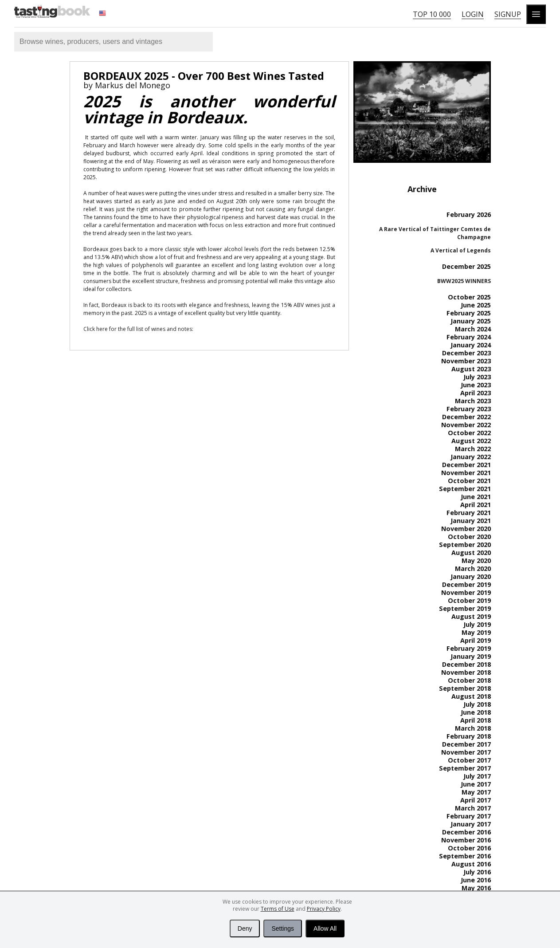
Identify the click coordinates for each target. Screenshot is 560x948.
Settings (283, 928)
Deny (245, 928)
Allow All (325, 928)
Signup (508, 14)
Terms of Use (278, 909)
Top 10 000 (432, 14)
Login (473, 14)
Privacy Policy (324, 909)
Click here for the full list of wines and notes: (138, 329)
